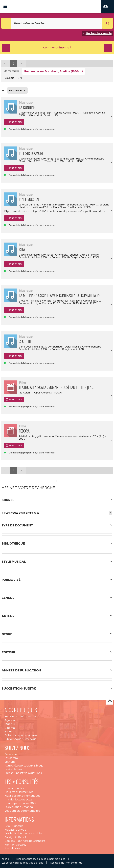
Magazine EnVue (15, 830)
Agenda (10, 720)
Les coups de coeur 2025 (20, 803)
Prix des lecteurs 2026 (18, 800)
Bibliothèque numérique (20, 739)
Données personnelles (31, 841)
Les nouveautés (14, 788)
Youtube (10, 762)
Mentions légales (15, 845)
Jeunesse (10, 731)
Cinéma (10, 728)
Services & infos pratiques (21, 716)
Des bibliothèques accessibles (24, 833)
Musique (10, 724)
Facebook (11, 754)
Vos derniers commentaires (22, 811)
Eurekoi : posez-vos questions (23, 773)
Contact (18, 826)
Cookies (10, 841)
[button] (108, 7)
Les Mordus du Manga (19, 807)
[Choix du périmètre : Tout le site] (6, 23)
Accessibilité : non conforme (66, 863)
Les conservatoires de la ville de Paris (22, 863)
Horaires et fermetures (19, 792)
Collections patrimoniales (21, 735)
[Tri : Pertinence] (17, 90)
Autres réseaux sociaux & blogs (24, 766)
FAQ (7, 826)
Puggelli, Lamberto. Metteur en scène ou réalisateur (62, 436)
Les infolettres (13, 769)
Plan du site (12, 848)
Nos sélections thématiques (22, 796)
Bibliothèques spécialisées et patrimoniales (41, 859)
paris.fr (5, 859)
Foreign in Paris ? (15, 837)
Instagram (11, 758)
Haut (110, 701)
